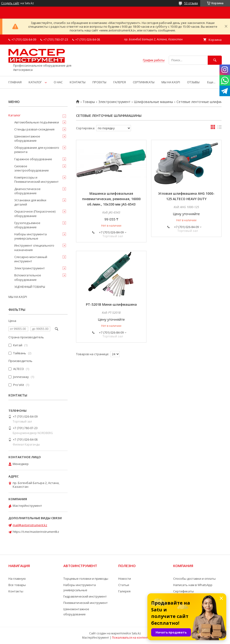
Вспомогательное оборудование (28, 277)
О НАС (58, 82)
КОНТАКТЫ (78, 82)
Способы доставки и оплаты (194, 579)
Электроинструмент (114, 102)
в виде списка (219, 128)
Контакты (16, 591)
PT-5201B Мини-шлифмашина (111, 304)
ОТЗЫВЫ (193, 82)
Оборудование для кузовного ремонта (37, 150)
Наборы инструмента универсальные (31, 236)
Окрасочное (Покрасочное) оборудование (35, 213)
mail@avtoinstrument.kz (30, 525)
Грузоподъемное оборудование (27, 225)
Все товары (17, 585)
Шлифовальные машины (153, 102)
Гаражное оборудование (33, 159)
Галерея (124, 591)
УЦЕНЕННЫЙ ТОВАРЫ (30, 287)
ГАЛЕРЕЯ (120, 82)
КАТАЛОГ (35, 82)
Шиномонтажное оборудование (27, 138)
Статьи (124, 585)
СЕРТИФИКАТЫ (144, 82)
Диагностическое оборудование (27, 191)
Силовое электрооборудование (32, 168)
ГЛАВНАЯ (15, 82)
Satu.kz (136, 633)
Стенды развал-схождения (34, 129)
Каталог (14, 115)
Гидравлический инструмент (85, 596)
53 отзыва (191, 3)
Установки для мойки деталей (30, 202)
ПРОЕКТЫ (99, 82)
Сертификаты (184, 591)
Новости (125, 579)
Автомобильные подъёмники (37, 122)
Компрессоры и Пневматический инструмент (36, 179)
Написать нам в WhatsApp (193, 585)
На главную (17, 579)
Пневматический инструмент (86, 603)
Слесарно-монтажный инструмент (31, 259)
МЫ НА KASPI (171, 82)
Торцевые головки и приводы (86, 579)
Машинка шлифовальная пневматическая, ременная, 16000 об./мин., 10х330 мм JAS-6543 (111, 199)
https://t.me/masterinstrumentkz (36, 532)
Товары (89, 102)
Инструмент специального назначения (34, 248)
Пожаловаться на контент (130, 638)
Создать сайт (10, 3)
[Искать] (215, 60)
